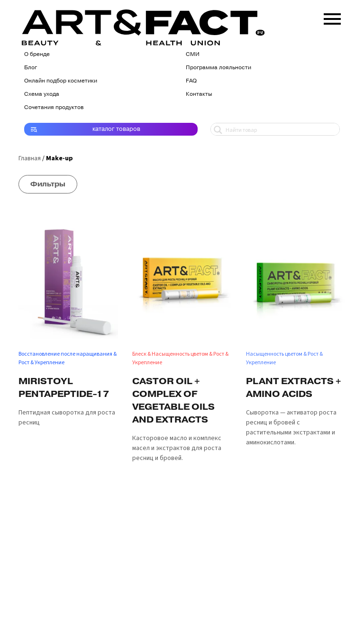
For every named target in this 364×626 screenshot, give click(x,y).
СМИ (193, 54)
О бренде (37, 54)
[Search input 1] (280, 129)
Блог (31, 67)
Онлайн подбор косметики (61, 81)
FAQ (191, 81)
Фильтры (48, 184)
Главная (30, 158)
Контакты (199, 94)
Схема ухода (42, 94)
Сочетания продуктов (54, 107)
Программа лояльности (218, 67)
